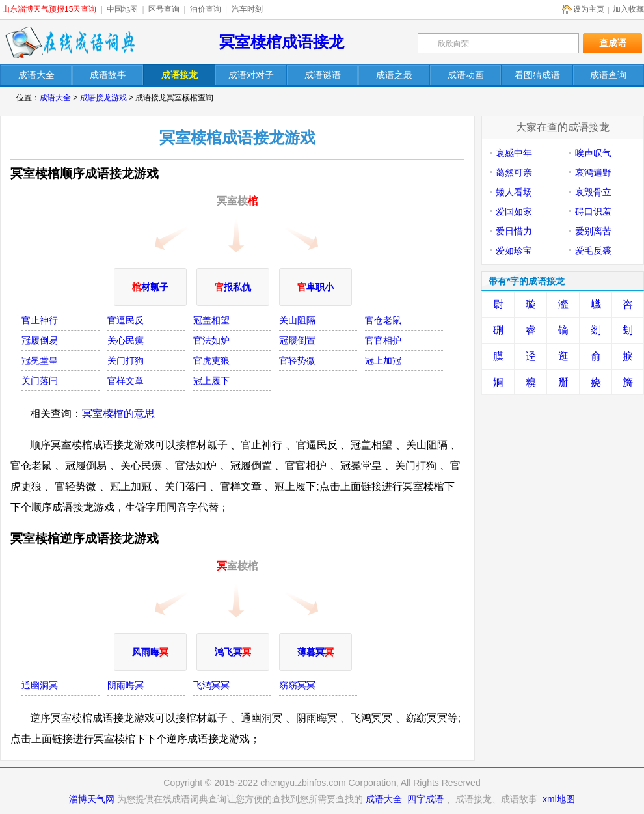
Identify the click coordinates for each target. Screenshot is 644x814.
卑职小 (315, 287)
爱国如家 (514, 211)
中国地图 (122, 9)
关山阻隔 (297, 320)
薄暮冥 (315, 652)
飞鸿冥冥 (211, 685)
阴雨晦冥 (126, 685)
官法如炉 (211, 340)
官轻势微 (297, 360)
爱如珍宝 (514, 251)
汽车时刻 (247, 9)
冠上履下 (211, 381)
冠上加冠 (383, 360)
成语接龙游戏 (103, 98)
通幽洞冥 (40, 685)
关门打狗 (126, 360)
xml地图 (559, 799)
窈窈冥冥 (297, 685)
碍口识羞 (593, 211)
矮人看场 (514, 192)
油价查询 (206, 9)
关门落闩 (40, 381)
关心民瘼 (126, 340)
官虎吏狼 (211, 360)
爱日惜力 (514, 231)
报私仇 (233, 287)
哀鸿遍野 (593, 172)
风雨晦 (150, 652)
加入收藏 (628, 9)
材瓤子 (150, 287)
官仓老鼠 (383, 320)
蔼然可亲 (514, 172)
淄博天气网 (92, 799)
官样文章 (126, 381)
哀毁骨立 (593, 192)
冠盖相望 (211, 320)
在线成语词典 (70, 42)
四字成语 (425, 799)
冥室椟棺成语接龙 (282, 42)
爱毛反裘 (593, 251)
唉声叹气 (593, 153)
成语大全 (55, 98)
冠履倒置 (297, 340)
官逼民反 (126, 320)
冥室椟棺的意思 (118, 414)
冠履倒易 (40, 340)
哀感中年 (514, 153)
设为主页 (589, 9)
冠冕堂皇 (40, 360)
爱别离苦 (593, 231)
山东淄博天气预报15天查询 (49, 9)
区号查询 (164, 9)
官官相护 (383, 340)
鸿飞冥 (233, 652)
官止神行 (40, 320)
